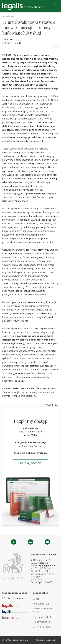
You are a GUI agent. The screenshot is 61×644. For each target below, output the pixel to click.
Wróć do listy (52, 405)
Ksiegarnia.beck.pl (42, 617)
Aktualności (8, 16)
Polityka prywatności (45, 640)
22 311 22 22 (18, 598)
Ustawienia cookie (42, 627)
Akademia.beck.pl (42, 622)
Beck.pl (36, 599)
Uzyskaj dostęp (30, 463)
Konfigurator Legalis (43, 604)
